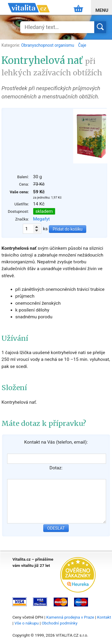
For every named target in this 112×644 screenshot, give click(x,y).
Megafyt (42, 219)
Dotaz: (56, 468)
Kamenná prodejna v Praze (70, 617)
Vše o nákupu (27, 623)
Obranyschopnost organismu (48, 45)
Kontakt (104, 617)
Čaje (82, 45)
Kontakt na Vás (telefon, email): (56, 442)
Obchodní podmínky (60, 623)
